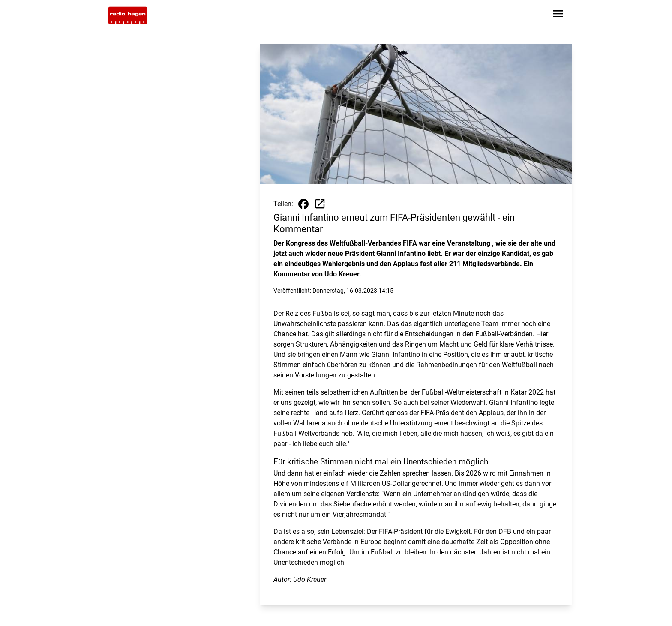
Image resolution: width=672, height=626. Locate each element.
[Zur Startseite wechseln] (128, 15)
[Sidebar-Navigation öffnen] (558, 15)
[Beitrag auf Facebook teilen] (303, 204)
